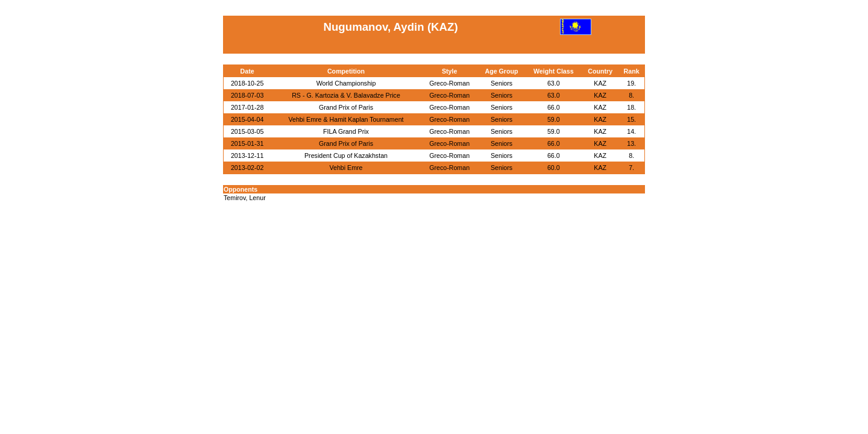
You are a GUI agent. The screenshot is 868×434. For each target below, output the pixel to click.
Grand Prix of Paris (346, 107)
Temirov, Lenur (245, 198)
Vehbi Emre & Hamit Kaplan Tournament (346, 119)
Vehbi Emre (346, 168)
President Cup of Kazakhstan (346, 156)
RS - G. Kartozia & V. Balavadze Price (346, 95)
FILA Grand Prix (346, 131)
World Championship (346, 83)
